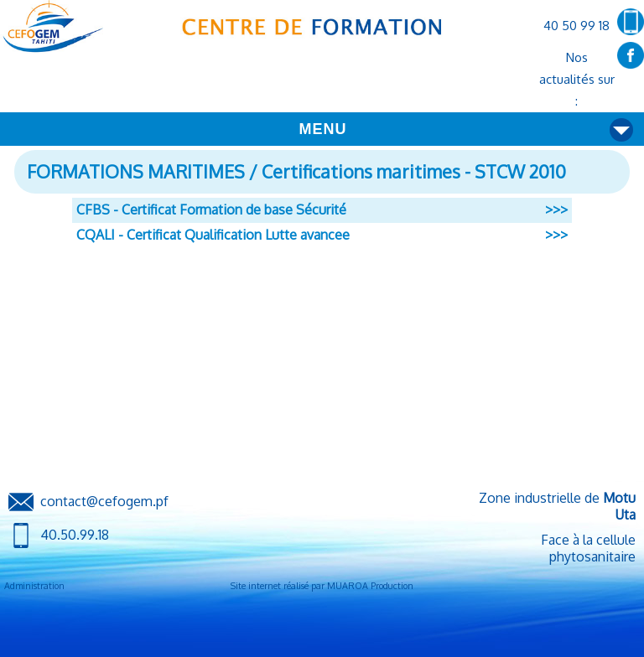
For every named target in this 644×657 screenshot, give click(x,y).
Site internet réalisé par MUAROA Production (322, 586)
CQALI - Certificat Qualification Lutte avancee (213, 235)
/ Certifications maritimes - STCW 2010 (405, 171)
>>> (556, 210)
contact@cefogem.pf (104, 501)
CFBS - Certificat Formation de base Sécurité (211, 210)
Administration (34, 586)
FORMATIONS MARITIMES (136, 171)
